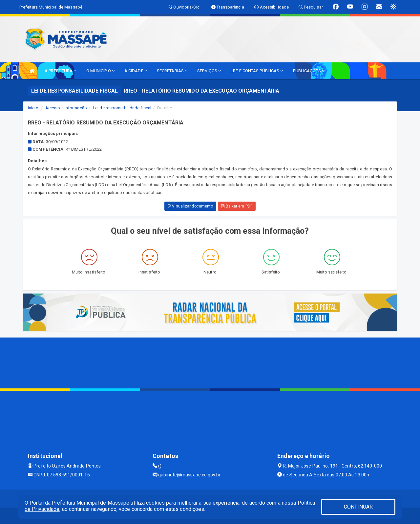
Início (33, 108)
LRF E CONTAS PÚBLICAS (257, 71)
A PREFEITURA (60, 71)
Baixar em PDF (237, 206)
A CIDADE (136, 71)
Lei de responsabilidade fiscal (122, 108)
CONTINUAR (358, 507)
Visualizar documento (190, 206)
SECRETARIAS (172, 71)
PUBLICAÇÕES (309, 71)
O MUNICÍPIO (100, 71)
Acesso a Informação (66, 108)
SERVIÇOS (209, 71)
